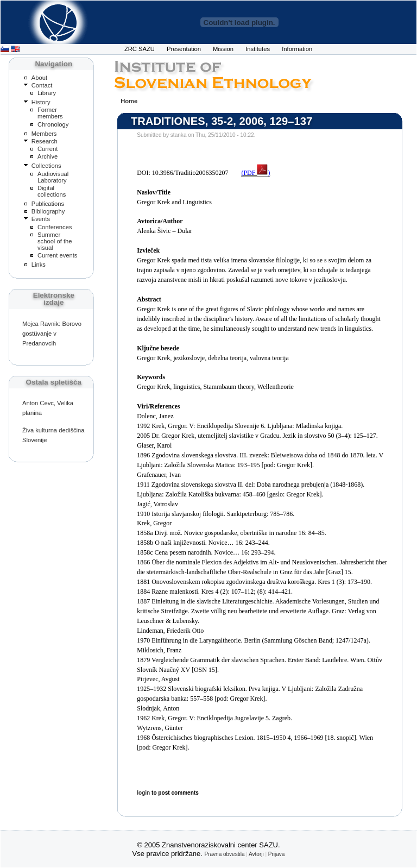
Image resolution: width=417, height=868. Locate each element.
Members (44, 134)
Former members (50, 113)
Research (45, 141)
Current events (57, 255)
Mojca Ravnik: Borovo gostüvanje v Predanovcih (52, 334)
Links (39, 265)
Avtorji (256, 854)
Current (48, 149)
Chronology (53, 124)
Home (129, 101)
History (41, 102)
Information (297, 49)
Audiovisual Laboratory (53, 177)
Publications (48, 204)
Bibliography (48, 211)
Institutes (258, 49)
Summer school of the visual (55, 241)
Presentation (184, 49)
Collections (46, 166)
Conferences (55, 227)
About (39, 78)
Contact (42, 85)
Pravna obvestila (225, 854)
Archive (48, 156)
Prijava (277, 854)
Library (47, 93)
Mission (223, 49)
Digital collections (52, 191)
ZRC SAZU (140, 49)
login (143, 793)
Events (41, 219)
